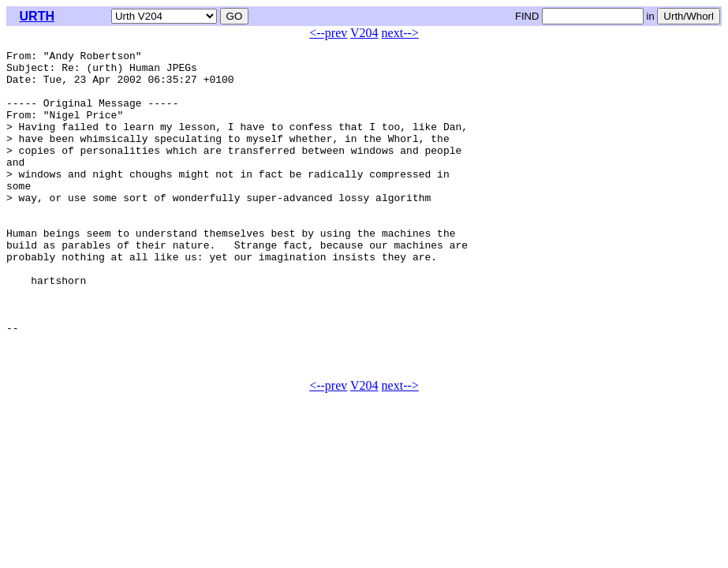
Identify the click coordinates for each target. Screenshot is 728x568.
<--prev (328, 33)
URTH (37, 16)
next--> (400, 33)
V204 (364, 33)
